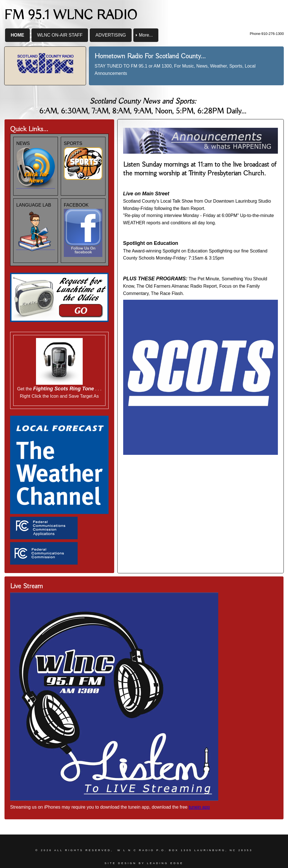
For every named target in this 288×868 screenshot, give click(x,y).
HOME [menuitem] (17, 35)
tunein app (199, 807)
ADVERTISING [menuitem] (111, 35)
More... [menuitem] (146, 35)
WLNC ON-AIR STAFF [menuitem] (60, 35)
